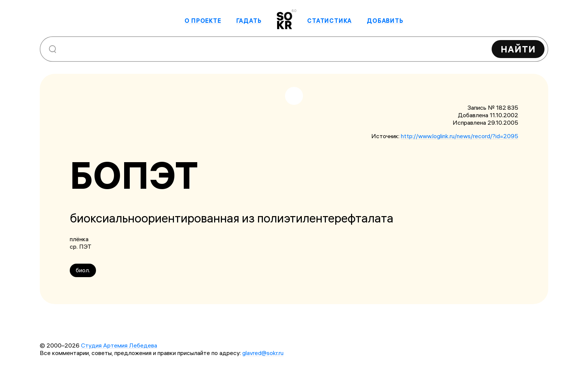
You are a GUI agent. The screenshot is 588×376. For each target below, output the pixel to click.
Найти (518, 49)
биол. (83, 270)
